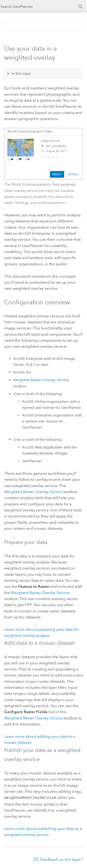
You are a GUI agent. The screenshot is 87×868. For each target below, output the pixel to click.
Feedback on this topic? (61, 859)
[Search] (81, 7)
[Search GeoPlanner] (39, 7)
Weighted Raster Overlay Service (41, 380)
